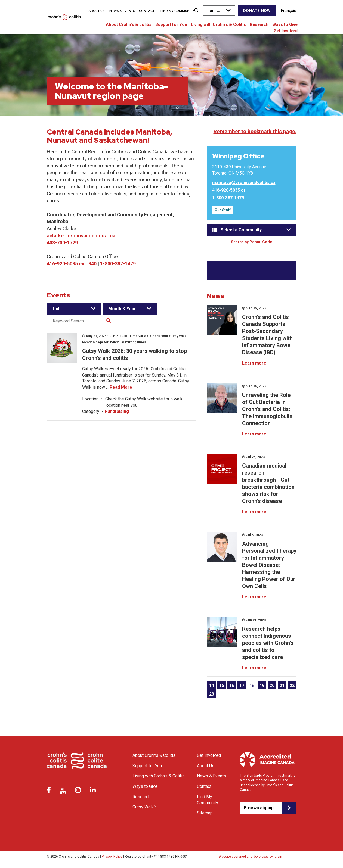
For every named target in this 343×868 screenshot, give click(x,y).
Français (289, 11)
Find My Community (177, 11)
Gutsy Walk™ (144, 807)
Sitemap (205, 813)
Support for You (171, 24)
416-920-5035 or (229, 190)
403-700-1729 (62, 243)
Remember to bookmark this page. (255, 131)
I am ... (214, 10)
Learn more (254, 363)
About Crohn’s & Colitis (154, 755)
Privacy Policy (112, 857)
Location (90, 399)
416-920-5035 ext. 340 (72, 264)
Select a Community (241, 230)
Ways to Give (285, 24)
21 (282, 685)
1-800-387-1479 (118, 264)
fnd (56, 309)
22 (292, 685)
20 (272, 685)
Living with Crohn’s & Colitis (218, 24)
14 (212, 685)
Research (259, 24)
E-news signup (259, 808)
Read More (121, 387)
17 (242, 685)
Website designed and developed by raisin (250, 857)
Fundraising (117, 411)
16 (232, 685)
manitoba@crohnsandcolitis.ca (244, 183)
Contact (147, 11)
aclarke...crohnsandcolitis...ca (81, 236)
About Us (96, 11)
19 (262, 685)
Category (91, 411)
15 (222, 685)
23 (212, 694)
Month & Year (122, 309)
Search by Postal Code (251, 242)
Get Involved (286, 31)
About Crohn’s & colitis (129, 24)
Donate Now (257, 11)
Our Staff (223, 210)
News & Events (122, 11)
